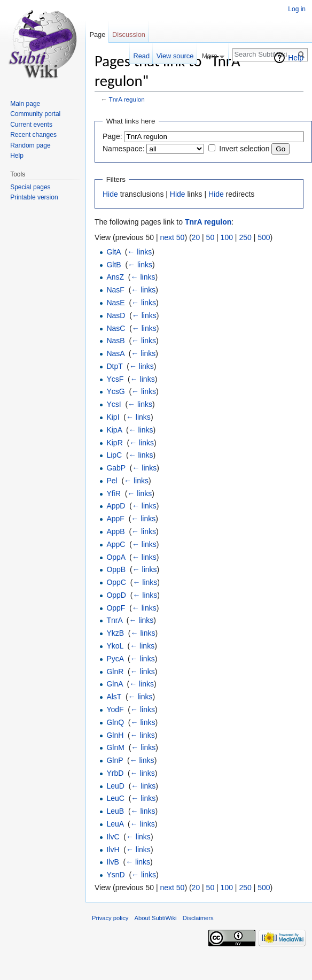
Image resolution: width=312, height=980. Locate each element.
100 (227, 237)
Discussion (129, 34)
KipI (113, 417)
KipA (114, 430)
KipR (114, 443)
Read (141, 56)
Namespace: (124, 149)
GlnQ (115, 722)
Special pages (30, 187)
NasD (116, 315)
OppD (116, 595)
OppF (116, 608)
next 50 (172, 237)
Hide (110, 194)
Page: (112, 136)
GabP (116, 468)
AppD (116, 506)
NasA (115, 353)
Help (296, 58)
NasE (115, 303)
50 (210, 237)
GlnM (115, 747)
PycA (115, 659)
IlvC (113, 837)
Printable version (34, 197)
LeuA (115, 824)
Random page (30, 145)
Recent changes (33, 135)
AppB (115, 531)
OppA (116, 557)
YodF (115, 709)
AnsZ (115, 277)
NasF (115, 290)
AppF (115, 519)
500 (264, 237)
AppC (116, 544)
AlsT (114, 697)
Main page (25, 104)
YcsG (115, 391)
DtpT (114, 366)
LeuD (115, 786)
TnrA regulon (127, 99)
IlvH (113, 850)
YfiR (113, 493)
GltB (114, 265)
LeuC (115, 798)
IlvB (112, 862)
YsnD (115, 875)
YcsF (115, 379)
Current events (31, 125)
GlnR (115, 672)
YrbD (115, 773)
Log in (297, 9)
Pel (112, 481)
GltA (113, 252)
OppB (116, 569)
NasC (116, 328)
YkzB (115, 633)
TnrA (114, 620)
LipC (114, 455)
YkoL (115, 646)
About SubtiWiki (156, 918)
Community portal (35, 114)
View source (175, 56)
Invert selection (244, 149)
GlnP (115, 760)
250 (245, 237)
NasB (115, 341)
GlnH (115, 735)
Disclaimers (198, 918)
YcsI (114, 404)
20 (196, 237)
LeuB (115, 811)
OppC (116, 582)
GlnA (114, 684)
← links (139, 252)
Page (97, 34)
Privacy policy (110, 918)
